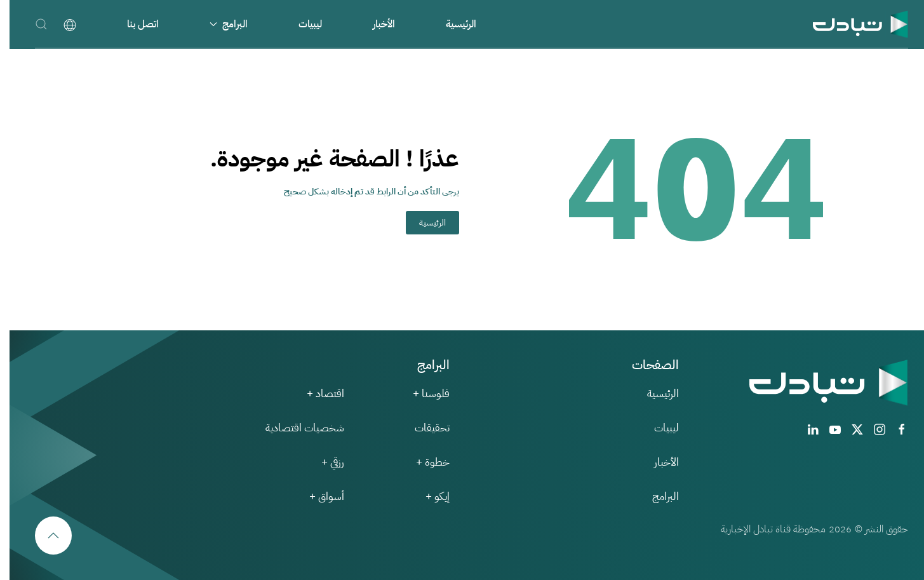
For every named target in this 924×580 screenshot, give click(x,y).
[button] (32, 24)
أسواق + (317, 496)
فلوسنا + (422, 394)
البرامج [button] (219, 24)
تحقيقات (423, 428)
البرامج (656, 496)
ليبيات (301, 24)
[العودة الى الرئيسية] (851, 24)
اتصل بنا (133, 24)
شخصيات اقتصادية (295, 428)
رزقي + (323, 462)
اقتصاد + (316, 394)
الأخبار (374, 24)
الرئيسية (452, 24)
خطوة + (423, 462)
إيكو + (428, 496)
